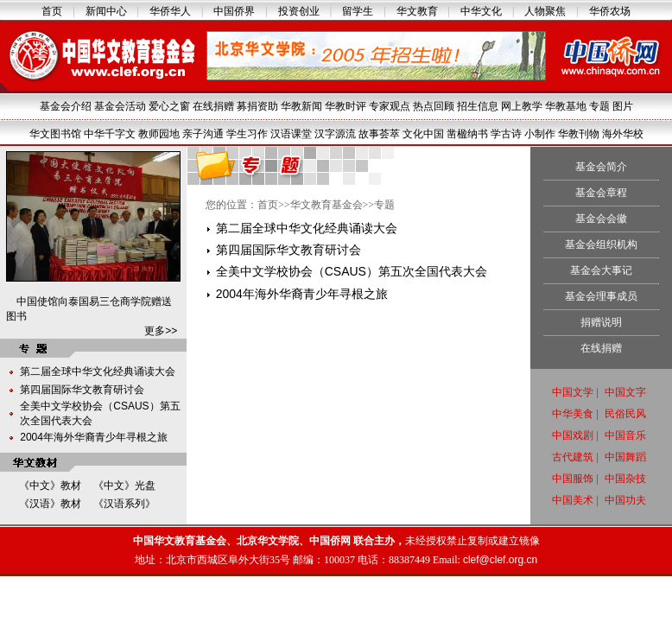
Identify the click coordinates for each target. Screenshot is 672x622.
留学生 (358, 11)
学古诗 (506, 134)
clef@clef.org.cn (500, 560)
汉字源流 (335, 134)
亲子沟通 (203, 134)
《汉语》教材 (50, 504)
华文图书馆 (55, 134)
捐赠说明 (601, 322)
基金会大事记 (601, 270)
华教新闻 (301, 106)
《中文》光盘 (124, 486)
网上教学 (522, 106)
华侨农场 (610, 11)
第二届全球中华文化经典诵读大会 (98, 371)
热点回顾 (434, 106)
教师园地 (159, 134)
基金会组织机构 (601, 244)
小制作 (540, 134)
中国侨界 (234, 11)
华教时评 (346, 106)
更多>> (161, 331)
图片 (623, 106)
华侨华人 (170, 11)
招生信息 (478, 106)
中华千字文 (110, 134)
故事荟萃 (379, 134)
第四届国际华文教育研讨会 (82, 390)
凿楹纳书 (467, 134)
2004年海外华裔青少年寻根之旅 (94, 437)
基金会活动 (120, 106)
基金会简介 (601, 167)
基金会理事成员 (601, 296)
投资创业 (299, 11)
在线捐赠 (213, 106)
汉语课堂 (291, 134)
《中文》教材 (50, 486)
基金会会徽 (601, 219)
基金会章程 (601, 193)
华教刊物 (579, 134)
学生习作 (247, 134)
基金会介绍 (66, 106)
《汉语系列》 (124, 504)
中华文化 (481, 11)
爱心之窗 (169, 106)
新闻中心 (106, 11)
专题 (599, 106)
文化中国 (423, 134)
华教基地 (566, 106)
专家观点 (390, 106)
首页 (52, 11)
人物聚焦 (545, 11)
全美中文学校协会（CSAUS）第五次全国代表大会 (352, 271)
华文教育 (417, 11)
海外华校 (623, 134)
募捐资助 (257, 106)
